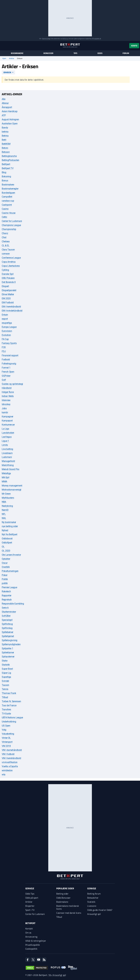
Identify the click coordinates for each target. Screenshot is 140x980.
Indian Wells (8, 396)
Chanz (5, 233)
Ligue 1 (5, 441)
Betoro (5, 148)
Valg (4, 730)
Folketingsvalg (9, 364)
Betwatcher (93, 898)
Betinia (5, 136)
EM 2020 (6, 298)
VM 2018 (6, 746)
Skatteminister (9, 612)
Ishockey (6, 404)
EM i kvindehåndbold (12, 311)
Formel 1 (6, 368)
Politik (5, 579)
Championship (9, 229)
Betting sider (62, 894)
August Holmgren (10, 119)
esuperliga (7, 323)
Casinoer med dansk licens (69, 913)
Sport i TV (30, 910)
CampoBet (7, 197)
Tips (75, 53)
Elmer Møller (8, 294)
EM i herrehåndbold (11, 307)
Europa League (9, 327)
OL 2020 (6, 551)
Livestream (7, 453)
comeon (6, 254)
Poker (5, 575)
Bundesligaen (8, 193)
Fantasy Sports (9, 343)
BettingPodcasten (10, 160)
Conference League (11, 258)
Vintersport (7, 742)
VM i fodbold (8, 754)
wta (4, 774)
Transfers (6, 709)
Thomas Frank (9, 693)
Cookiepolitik (31, 949)
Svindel (5, 681)
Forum (126, 53)
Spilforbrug (7, 624)
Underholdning (9, 722)
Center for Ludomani (12, 221)
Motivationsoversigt (11, 490)
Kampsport (7, 421)
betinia (5, 132)
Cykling (5, 270)
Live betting (7, 449)
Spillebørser (7, 632)
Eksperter (30, 906)
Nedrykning (7, 506)
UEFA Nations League (12, 717)
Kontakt (29, 929)
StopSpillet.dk (97, 39)
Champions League (11, 225)
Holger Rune (8, 392)
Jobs (4, 408)
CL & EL (6, 246)
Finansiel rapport (10, 355)
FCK (4, 347)
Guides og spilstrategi (12, 384)
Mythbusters (8, 498)
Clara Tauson (8, 250)
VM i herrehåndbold (11, 758)
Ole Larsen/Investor (11, 555)
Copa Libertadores (11, 266)
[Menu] (3, 46)
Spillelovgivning (10, 640)
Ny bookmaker (9, 522)
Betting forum (94, 894)
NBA (4, 502)
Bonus (5, 181)
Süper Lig (6, 673)
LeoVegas (7, 437)
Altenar (5, 103)
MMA (4, 481)
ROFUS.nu (65, 39)
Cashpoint (7, 205)
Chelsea (6, 241)
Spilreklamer (8, 652)
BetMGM (6, 144)
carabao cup (8, 201)
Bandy (5, 128)
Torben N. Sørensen (11, 701)
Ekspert (5, 286)
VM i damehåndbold (12, 750)
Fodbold (6, 360)
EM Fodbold (8, 303)
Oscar (5, 563)
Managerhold (8, 461)
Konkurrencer (8, 425)
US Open (6, 726)
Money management (12, 486)
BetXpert (6, 164)
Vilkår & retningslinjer (36, 941)
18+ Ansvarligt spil (57, 975)
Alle (4, 99)
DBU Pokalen (8, 278)
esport (5, 319)
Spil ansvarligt (46, 39)
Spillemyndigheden (11, 644)
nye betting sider (10, 526)
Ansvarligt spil (94, 914)
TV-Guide (6, 714)
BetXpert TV (8, 168)
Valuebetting (8, 734)
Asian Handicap (10, 111)
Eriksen (7, 72)
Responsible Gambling (13, 604)
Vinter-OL (6, 738)
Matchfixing (8, 465)
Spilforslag (7, 628)
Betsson (6, 152)
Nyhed (5, 530)
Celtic (4, 217)
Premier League (9, 587)
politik (5, 583)
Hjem (4, 58)
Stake (5, 661)
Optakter (6, 559)
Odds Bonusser (63, 898)
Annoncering (31, 937)
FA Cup (5, 339)
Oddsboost (7, 538)
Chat (4, 237)
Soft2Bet (6, 616)
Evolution (6, 335)
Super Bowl (7, 669)
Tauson (5, 685)
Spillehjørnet (8, 636)
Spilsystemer (8, 657)
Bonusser (48, 53)
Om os (28, 933)
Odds (100, 53)
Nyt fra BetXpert (10, 534)
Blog (4, 172)
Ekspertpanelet (9, 290)
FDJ (4, 351)
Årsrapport (7, 107)
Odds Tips (30, 894)
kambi (5, 412)
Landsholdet (8, 433)
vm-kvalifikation (10, 762)
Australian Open (10, 124)
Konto (134, 46)
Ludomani (7, 457)
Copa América (9, 262)
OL (3, 547)
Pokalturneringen (10, 571)
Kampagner (7, 416)
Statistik (6, 665)
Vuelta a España (10, 766)
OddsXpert (7, 543)
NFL (4, 514)
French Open (8, 372)
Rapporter (7, 595)
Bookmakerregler (10, 189)
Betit (4, 140)
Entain (5, 315)
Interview (6, 400)
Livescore (92, 906)
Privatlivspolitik (33, 945)
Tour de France (9, 705)
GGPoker (6, 376)
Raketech (6, 591)
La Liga (5, 429)
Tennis (5, 689)
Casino (5, 209)
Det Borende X (9, 282)
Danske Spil (8, 274)
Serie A (5, 608)
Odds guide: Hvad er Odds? (100, 910)
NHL (4, 518)
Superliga (6, 677)
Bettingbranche (9, 156)
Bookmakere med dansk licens (68, 907)
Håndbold (7, 388)
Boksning (6, 176)
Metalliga (6, 473)
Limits (5, 445)
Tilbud (5, 697)
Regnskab (7, 600)
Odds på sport (32, 898)
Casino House (9, 213)
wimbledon (7, 770)
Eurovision (7, 331)
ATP (4, 115)
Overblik (6, 567)
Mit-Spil (5, 477)
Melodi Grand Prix (11, 469)
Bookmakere (17, 53)
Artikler (12, 58)
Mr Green (6, 494)
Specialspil (7, 620)
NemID (5, 510)
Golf (4, 380)
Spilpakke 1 (7, 648)
